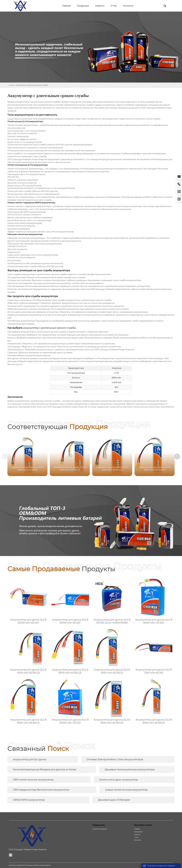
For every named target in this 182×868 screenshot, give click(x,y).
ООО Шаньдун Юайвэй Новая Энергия (114, 349)
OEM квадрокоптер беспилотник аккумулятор (41, 790)
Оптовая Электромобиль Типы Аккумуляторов (115, 759)
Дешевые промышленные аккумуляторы (130, 769)
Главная (12, 85)
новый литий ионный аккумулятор (126, 790)
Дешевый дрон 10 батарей (114, 800)
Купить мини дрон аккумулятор (119, 780)
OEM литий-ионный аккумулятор (33, 780)
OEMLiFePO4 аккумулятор (29, 800)
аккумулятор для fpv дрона (30, 759)
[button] (177, 456)
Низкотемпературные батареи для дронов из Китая (44, 769)
